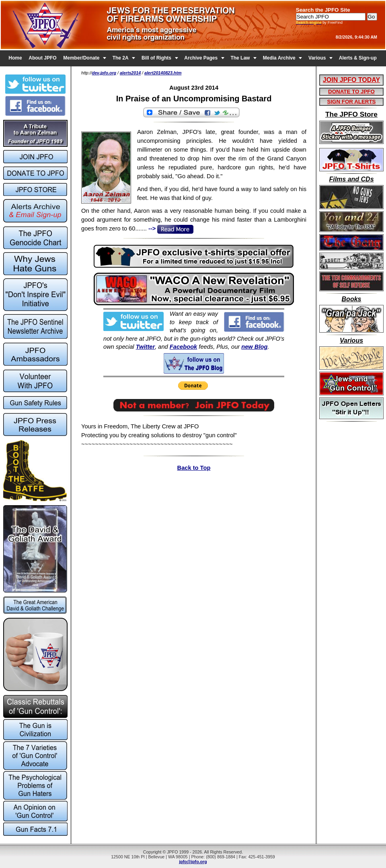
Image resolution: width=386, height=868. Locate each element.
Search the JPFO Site (323, 10)
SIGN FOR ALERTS (352, 102)
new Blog (254, 347)
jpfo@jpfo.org (193, 862)
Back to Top (194, 468)
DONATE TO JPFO (351, 92)
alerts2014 (130, 73)
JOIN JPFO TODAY (351, 80)
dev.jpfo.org (104, 73)
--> (170, 228)
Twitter (146, 347)
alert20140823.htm (163, 73)
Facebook (183, 347)
